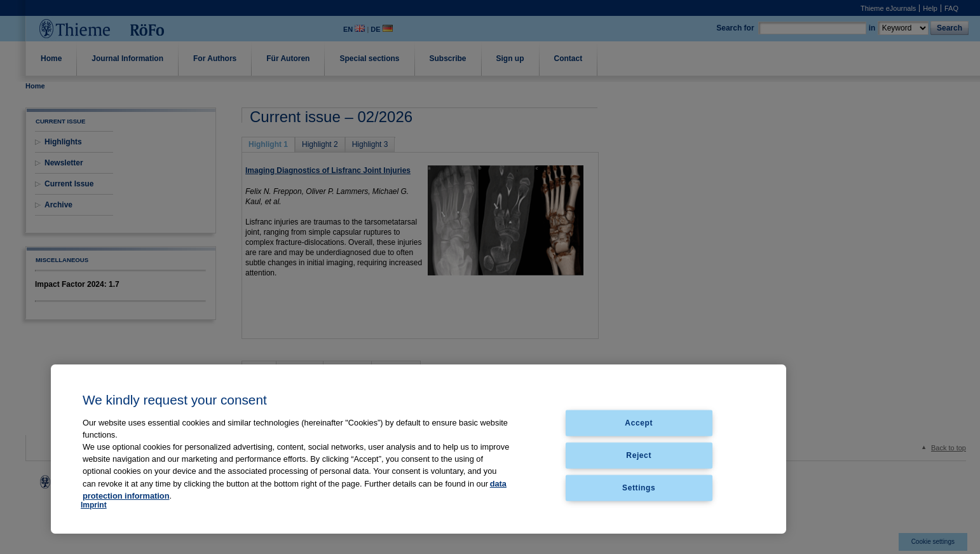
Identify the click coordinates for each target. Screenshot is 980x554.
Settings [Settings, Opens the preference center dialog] (639, 487)
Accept (639, 423)
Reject (639, 455)
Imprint (94, 505)
